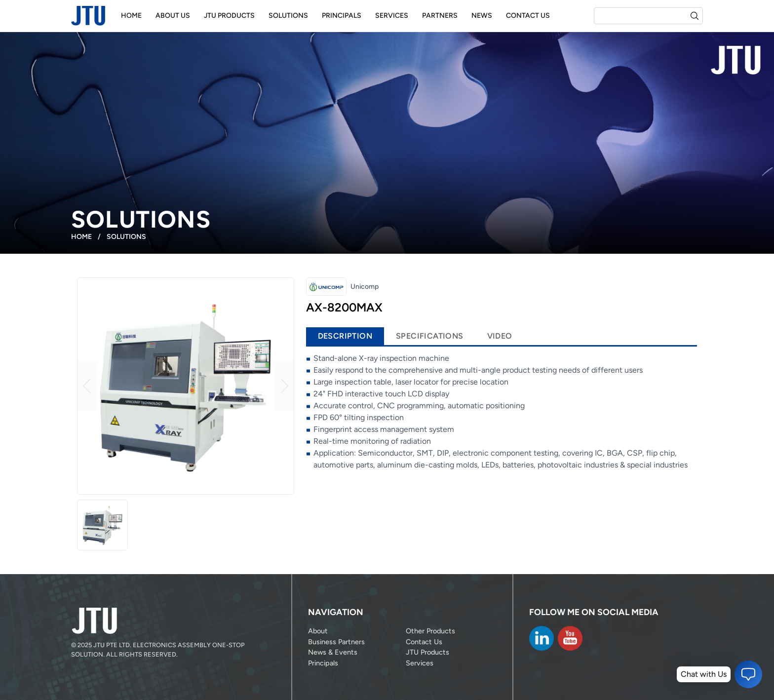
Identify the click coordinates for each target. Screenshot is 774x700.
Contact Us (528, 16)
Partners (440, 16)
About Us (173, 16)
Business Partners (336, 642)
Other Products (430, 631)
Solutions (288, 16)
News (482, 16)
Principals (342, 16)
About (318, 631)
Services (392, 16)
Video (500, 336)
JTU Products (229, 16)
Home (131, 16)
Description (345, 336)
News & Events (333, 652)
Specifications (430, 336)
